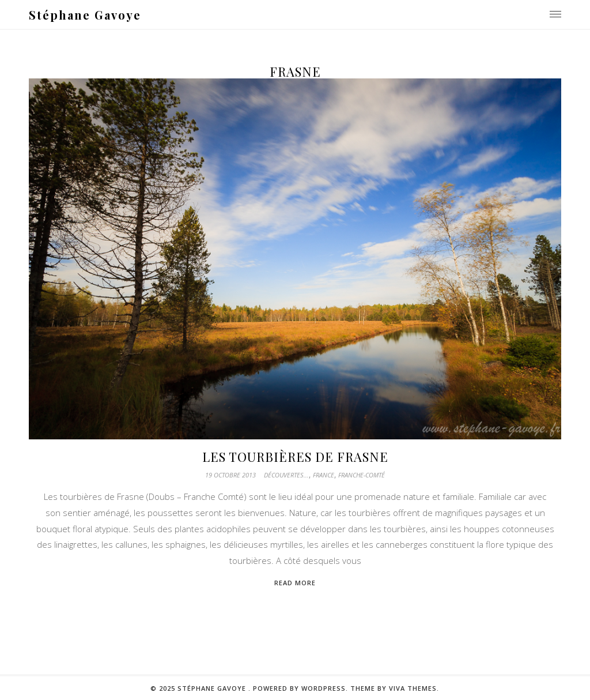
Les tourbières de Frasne (295, 457)
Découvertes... (286, 475)
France (324, 475)
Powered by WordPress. (302, 688)
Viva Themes (413, 688)
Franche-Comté (362, 475)
